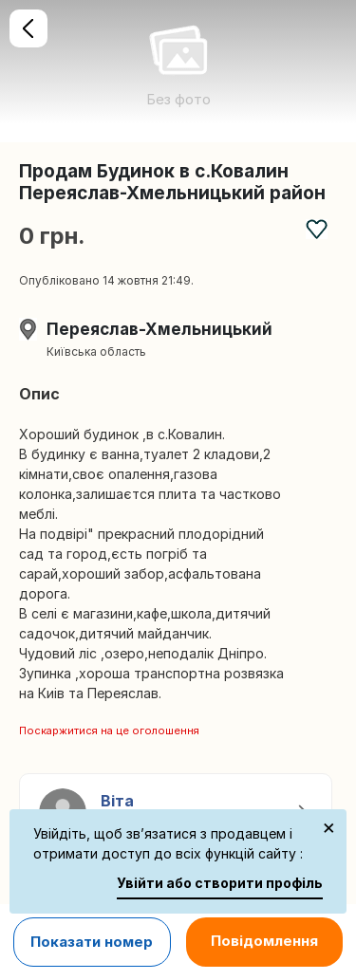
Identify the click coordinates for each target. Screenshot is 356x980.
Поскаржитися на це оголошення (109, 730)
